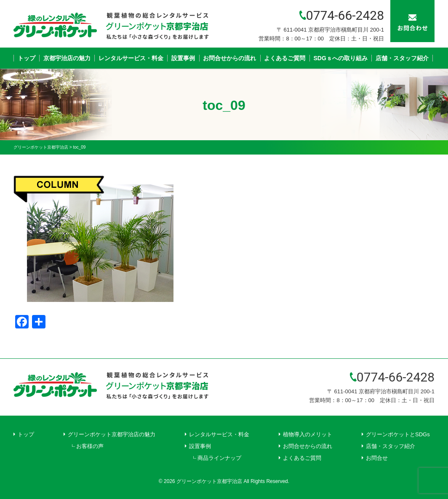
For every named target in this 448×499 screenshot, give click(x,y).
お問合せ (377, 458)
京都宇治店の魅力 (67, 58)
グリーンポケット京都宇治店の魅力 (112, 434)
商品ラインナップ (219, 458)
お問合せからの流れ (229, 58)
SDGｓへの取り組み (341, 58)
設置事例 (183, 58)
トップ (27, 58)
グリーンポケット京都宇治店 (209, 481)
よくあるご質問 (285, 58)
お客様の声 (90, 446)
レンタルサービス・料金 (131, 58)
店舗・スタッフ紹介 (402, 58)
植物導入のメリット (308, 434)
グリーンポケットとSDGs (398, 434)
